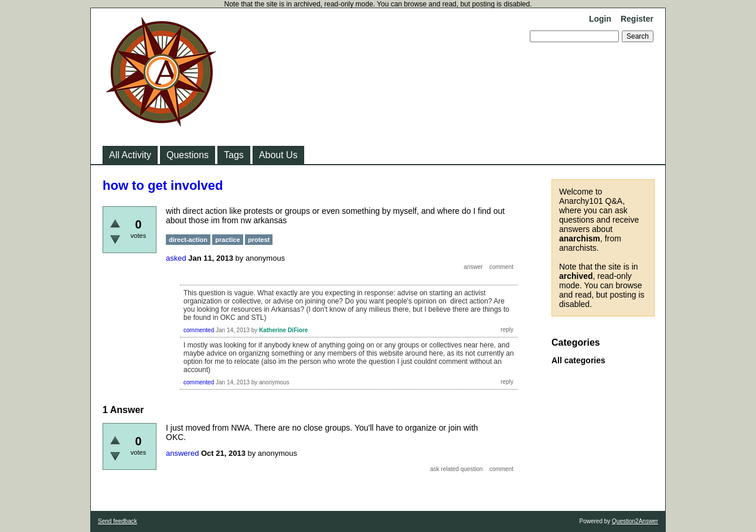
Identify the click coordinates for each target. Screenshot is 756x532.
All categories (578, 360)
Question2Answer (635, 521)
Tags (234, 155)
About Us (278, 155)
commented (199, 330)
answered (182, 453)
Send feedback (118, 521)
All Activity (130, 155)
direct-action (188, 240)
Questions (188, 155)
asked (176, 258)
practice (227, 240)
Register (637, 19)
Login (600, 19)
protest (259, 240)
